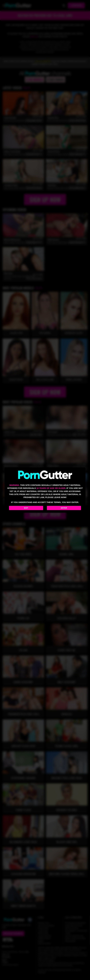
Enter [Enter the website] (64, 508)
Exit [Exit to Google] (26, 508)
